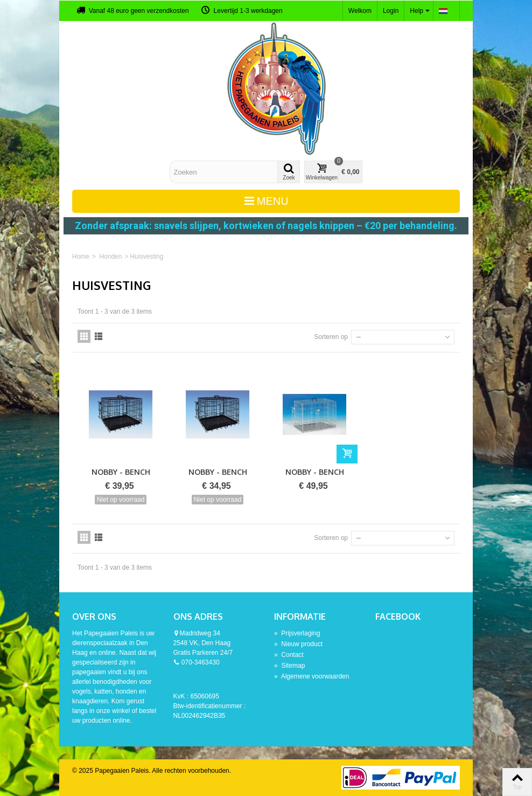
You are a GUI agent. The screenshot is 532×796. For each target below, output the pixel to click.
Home (81, 257)
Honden (110, 257)
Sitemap (289, 666)
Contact (289, 655)
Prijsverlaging (297, 633)
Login (391, 11)
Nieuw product (298, 644)
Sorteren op (331, 337)
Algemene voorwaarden (311, 676)
